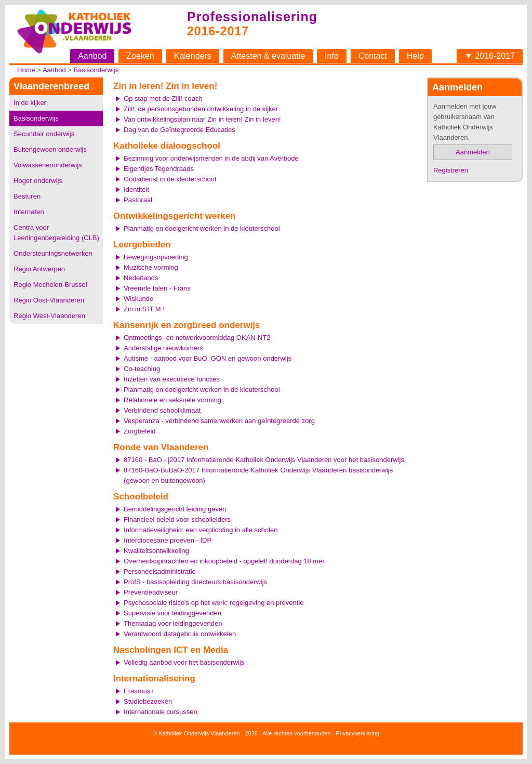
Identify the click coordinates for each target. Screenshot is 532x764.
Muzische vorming (151, 267)
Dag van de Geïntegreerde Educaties (179, 130)
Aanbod (92, 56)
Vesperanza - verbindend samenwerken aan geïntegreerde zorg (219, 421)
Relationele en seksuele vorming (172, 400)
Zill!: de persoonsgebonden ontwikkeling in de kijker (201, 109)
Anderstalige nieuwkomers (163, 348)
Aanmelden (473, 152)
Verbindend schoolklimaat (162, 410)
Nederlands (141, 278)
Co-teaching (142, 369)
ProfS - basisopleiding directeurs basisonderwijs (195, 582)
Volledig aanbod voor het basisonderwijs (184, 662)
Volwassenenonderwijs (48, 165)
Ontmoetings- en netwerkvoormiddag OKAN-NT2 (197, 338)
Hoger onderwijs (38, 181)
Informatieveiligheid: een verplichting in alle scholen (201, 530)
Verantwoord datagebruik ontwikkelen (180, 634)
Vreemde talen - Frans (157, 288)
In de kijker (30, 103)
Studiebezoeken (148, 701)
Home (26, 70)
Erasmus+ (139, 691)
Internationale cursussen (161, 712)
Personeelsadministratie (160, 571)
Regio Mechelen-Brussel (50, 285)
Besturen (27, 196)
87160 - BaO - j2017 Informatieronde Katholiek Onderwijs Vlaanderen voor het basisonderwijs (264, 460)
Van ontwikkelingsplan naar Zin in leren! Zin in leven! (202, 119)
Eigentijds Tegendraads (159, 169)
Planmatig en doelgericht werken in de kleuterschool (202, 228)
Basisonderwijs (96, 70)
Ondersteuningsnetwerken (53, 253)
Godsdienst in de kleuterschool (170, 179)
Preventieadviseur (151, 592)
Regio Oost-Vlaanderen (49, 300)
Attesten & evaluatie (268, 56)
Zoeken (140, 56)
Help (415, 56)
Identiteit (136, 189)
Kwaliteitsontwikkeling (156, 551)
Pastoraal (138, 200)
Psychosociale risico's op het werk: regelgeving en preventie (214, 603)
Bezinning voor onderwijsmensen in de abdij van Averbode (211, 158)
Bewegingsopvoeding (156, 257)
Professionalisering (252, 17)
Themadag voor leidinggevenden (173, 623)
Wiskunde (138, 299)
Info (332, 56)
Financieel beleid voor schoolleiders (177, 519)
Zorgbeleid (139, 431)
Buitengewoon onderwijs (50, 149)
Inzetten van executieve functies (172, 379)
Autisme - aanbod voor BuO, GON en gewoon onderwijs (208, 358)
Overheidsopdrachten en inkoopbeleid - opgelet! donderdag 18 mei (224, 561)
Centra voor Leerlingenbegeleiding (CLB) (56, 233)
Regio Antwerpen (39, 269)
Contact (373, 56)
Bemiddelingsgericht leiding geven (175, 509)
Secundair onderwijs (44, 134)
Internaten (29, 212)
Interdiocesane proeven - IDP (168, 540)
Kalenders (193, 56)
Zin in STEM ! (144, 309)
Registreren (451, 170)
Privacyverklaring (357, 733)
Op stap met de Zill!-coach (163, 98)
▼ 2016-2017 (490, 56)
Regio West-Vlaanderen (49, 316)
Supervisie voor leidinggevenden (172, 613)
